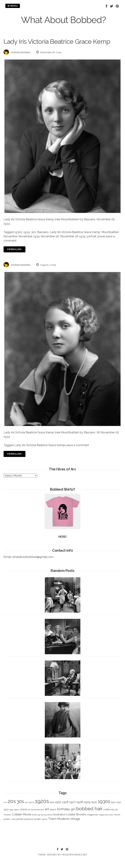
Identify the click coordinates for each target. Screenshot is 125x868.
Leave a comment (77, 445)
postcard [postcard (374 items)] (29, 819)
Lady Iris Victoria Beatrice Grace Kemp (75, 232)
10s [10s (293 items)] (5, 802)
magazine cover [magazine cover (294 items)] (106, 815)
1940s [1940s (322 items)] (17, 810)
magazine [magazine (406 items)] (92, 815)
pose (101, 236)
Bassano (43, 232)
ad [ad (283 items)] (29, 810)
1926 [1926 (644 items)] (65, 802)
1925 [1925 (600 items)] (58, 802)
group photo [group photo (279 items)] (47, 815)
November (10, 236)
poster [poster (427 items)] (37, 819)
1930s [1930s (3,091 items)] (104, 801)
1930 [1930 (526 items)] (94, 802)
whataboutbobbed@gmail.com (33, 557)
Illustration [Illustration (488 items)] (59, 814)
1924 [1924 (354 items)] (52, 802)
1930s (18, 232)
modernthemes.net (75, 855)
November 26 (50, 236)
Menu (13, 6)
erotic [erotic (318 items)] (35, 815)
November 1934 (29, 236)
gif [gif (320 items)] (39, 815)
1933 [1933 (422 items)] (6, 809)
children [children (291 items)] (7, 815)
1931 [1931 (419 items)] (113, 802)
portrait (92, 236)
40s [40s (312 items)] (26, 802)
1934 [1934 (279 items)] (11, 810)
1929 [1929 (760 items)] (87, 802)
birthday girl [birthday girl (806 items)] (66, 809)
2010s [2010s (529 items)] (24, 809)
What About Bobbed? (63, 20)
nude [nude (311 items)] (13, 819)
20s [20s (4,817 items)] (12, 801)
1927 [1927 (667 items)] (72, 802)
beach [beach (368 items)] (53, 809)
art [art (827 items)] (47, 809)
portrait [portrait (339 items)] (20, 819)
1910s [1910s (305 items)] (32, 802)
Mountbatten (110, 232)
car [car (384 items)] (116, 809)
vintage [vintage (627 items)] (75, 819)
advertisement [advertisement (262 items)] (37, 810)
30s (34, 232)
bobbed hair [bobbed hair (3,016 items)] (89, 809)
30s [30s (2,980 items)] (20, 801)
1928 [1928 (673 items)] (80, 802)
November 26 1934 (73, 236)
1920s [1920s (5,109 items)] (42, 801)
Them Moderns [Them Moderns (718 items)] (59, 819)
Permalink (14, 249)
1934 (27, 232)
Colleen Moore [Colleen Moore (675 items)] (22, 814)
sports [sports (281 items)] (45, 819)
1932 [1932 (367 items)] (119, 802)
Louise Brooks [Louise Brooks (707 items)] (76, 814)
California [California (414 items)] (109, 809)
